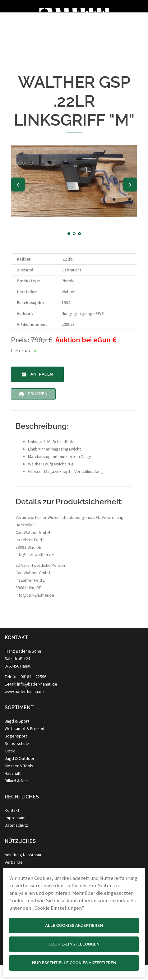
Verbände (14, 862)
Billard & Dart (17, 781)
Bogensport (16, 736)
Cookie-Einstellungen (74, 944)
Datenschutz (16, 825)
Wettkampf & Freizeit (25, 728)
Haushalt (13, 773)
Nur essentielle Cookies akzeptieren (74, 963)
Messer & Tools (19, 766)
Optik (10, 751)
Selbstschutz (17, 743)
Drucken (33, 394)
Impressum (15, 818)
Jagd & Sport (17, 721)
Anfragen (37, 374)
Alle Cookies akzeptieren (74, 925)
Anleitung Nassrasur (23, 855)
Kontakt (12, 810)
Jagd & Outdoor (20, 758)
